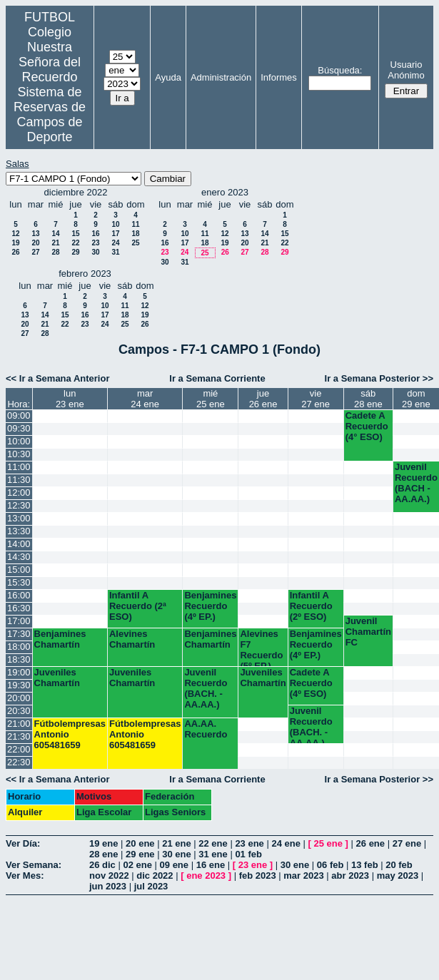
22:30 (19, 762)
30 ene (176, 854)
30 (95, 252)
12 (15, 234)
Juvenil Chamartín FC (368, 632)
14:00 (19, 544)
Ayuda (168, 77)
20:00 (19, 698)
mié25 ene (211, 399)
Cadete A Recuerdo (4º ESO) (311, 683)
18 (135, 234)
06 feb (330, 865)
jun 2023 (108, 886)
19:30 (19, 685)
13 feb (365, 865)
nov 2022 (109, 876)
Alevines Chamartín (132, 639)
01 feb (248, 854)
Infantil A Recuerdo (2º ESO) (311, 606)
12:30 (19, 505)
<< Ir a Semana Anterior (57, 378)
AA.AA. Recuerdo (206, 729)
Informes (279, 77)
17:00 (19, 621)
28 (55, 252)
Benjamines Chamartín (60, 639)
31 (115, 252)
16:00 (19, 595)
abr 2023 (350, 876)
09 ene (174, 865)
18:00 (19, 647)
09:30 (19, 428)
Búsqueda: (340, 70)
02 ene (137, 865)
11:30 (19, 480)
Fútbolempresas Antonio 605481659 (70, 734)
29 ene (140, 854)
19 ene (104, 843)
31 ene (213, 854)
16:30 (19, 608)
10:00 (19, 441)
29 (75, 252)
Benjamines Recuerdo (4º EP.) (210, 606)
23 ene (249, 843)
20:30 (19, 711)
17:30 (19, 634)
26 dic (102, 865)
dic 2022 (155, 876)
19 (15, 243)
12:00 (19, 492)
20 (35, 243)
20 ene (140, 843)
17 (115, 234)
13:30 (19, 531)
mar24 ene (145, 399)
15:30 (19, 582)
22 (75, 243)
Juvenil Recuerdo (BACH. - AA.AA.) (206, 688)
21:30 (19, 736)
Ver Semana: (34, 865)
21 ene (176, 843)
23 (95, 243)
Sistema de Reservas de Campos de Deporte (50, 114)
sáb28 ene (368, 399)
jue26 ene (263, 399)
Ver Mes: (25, 876)
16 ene (211, 865)
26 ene (370, 843)
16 (95, 234)
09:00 (19, 415)
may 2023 (398, 876)
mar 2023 (303, 876)
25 (135, 243)
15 (75, 234)
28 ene (104, 854)
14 (55, 234)
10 (115, 224)
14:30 (19, 557)
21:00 (19, 724)
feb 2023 (258, 876)
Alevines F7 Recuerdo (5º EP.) (261, 647)
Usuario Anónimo (406, 70)
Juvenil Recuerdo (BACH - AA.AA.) (416, 483)
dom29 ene (416, 399)
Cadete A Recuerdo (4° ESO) (367, 426)
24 (115, 243)
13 (35, 234)
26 (15, 252)
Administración (221, 77)
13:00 (19, 518)
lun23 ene (70, 399)
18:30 (19, 659)
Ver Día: (23, 843)
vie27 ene (316, 399)
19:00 (19, 672)
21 (55, 243)
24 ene (286, 843)
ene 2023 (206, 876)
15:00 (19, 570)
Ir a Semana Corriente (217, 378)
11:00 (19, 467)
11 (135, 224)
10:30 (19, 454)
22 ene (213, 843)
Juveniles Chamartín (57, 678)
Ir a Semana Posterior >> (379, 378)
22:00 (19, 749)
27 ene (407, 843)
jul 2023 (151, 886)
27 (35, 252)
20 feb (399, 865)
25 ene (328, 843)
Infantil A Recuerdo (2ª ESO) (138, 606)
